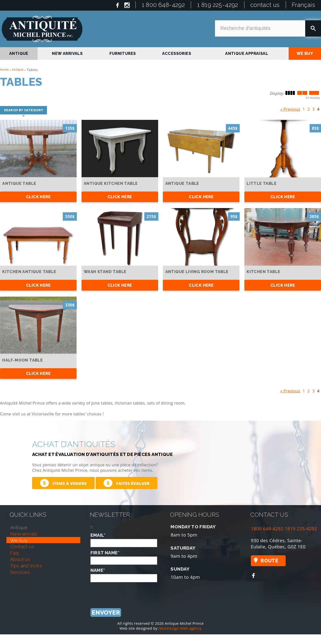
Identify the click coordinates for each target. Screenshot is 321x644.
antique (19, 54)
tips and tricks (26, 566)
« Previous (290, 108)
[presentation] (128, 592)
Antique (18, 70)
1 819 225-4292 (218, 5)
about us (20, 559)
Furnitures (123, 54)
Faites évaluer (127, 483)
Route (269, 561)
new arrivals (67, 54)
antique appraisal (247, 54)
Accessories (177, 54)
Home (4, 70)
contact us (265, 5)
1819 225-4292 (301, 528)
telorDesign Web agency (180, 628)
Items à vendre (63, 483)
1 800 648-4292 (163, 5)
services (20, 572)
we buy (305, 54)
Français (303, 5)
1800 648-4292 (267, 528)
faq (14, 553)
